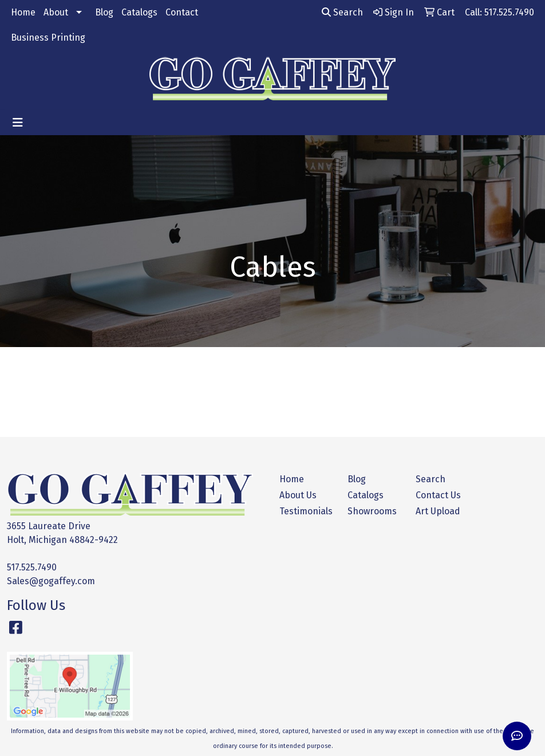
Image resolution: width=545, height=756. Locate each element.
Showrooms (372, 511)
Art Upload (438, 511)
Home (23, 12)
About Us (298, 495)
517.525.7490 (32, 567)
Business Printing (48, 38)
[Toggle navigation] (18, 123)
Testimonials (306, 511)
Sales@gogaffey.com (51, 581)
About (56, 12)
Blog (104, 12)
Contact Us (438, 495)
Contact (182, 12)
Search (342, 12)
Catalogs (139, 12)
